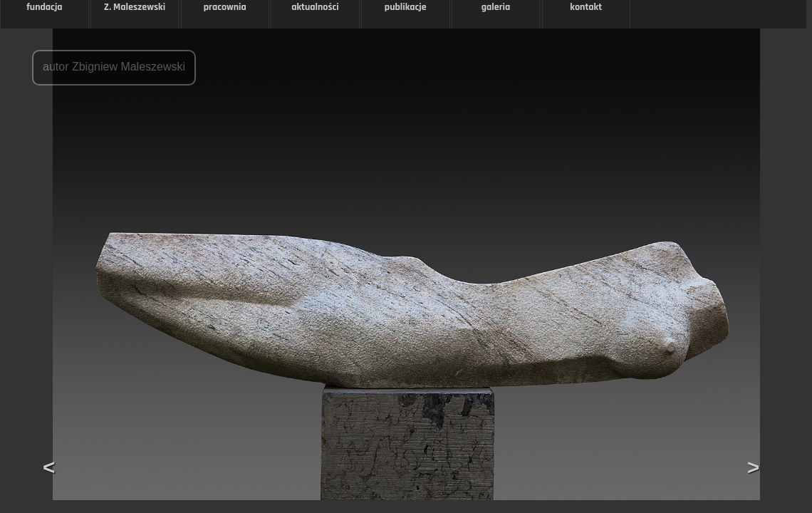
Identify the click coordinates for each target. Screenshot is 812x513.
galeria (496, 7)
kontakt (586, 7)
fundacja (45, 7)
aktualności (315, 7)
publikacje (406, 7)
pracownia (225, 7)
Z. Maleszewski (135, 7)
